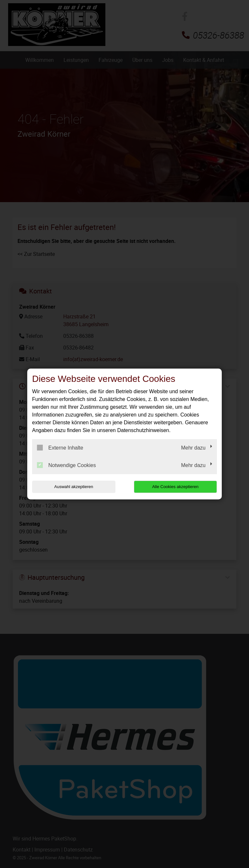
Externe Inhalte (60, 448)
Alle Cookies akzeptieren (175, 487)
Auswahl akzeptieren (74, 487)
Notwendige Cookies (66, 465)
